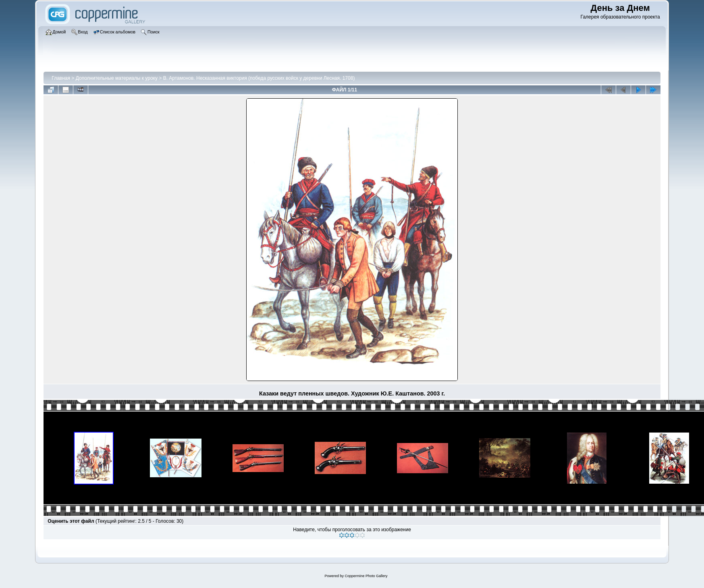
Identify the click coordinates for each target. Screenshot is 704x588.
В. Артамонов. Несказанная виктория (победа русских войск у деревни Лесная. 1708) (259, 78)
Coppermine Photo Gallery (366, 576)
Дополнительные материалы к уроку (117, 78)
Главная (61, 78)
